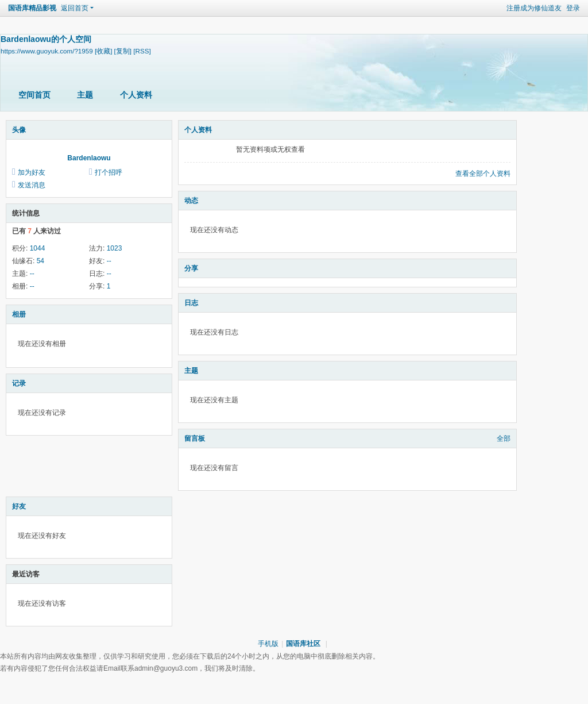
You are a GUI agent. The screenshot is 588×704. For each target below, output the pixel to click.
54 (40, 261)
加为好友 (32, 172)
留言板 (195, 438)
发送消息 (32, 185)
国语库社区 (303, 644)
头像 (19, 130)
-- (109, 261)
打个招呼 (109, 172)
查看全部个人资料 (483, 174)
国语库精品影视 (32, 8)
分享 (191, 268)
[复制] (123, 51)
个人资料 (136, 95)
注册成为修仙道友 (534, 8)
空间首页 (34, 95)
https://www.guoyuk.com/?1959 (47, 51)
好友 (19, 506)
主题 (85, 95)
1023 (115, 248)
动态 (191, 201)
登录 (573, 8)
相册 (19, 314)
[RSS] (142, 51)
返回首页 (75, 8)
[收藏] (103, 51)
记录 (19, 383)
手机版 (268, 644)
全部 (504, 438)
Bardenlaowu (89, 158)
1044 (38, 248)
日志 (191, 303)
